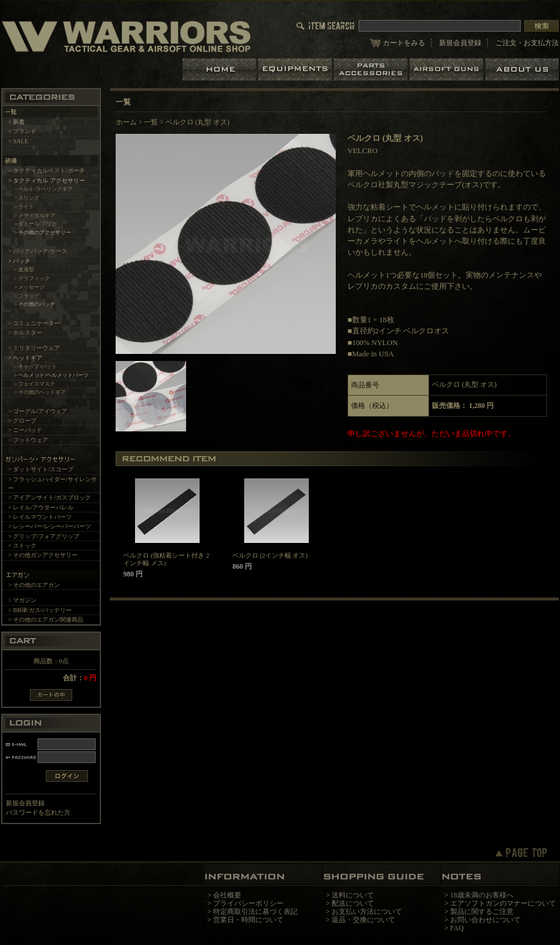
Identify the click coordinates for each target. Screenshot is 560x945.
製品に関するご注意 (482, 912)
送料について (353, 895)
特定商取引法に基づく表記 (255, 912)
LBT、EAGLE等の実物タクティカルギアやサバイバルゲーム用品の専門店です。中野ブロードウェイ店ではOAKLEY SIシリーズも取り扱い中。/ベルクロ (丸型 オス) (126, 36)
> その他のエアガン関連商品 (46, 620)
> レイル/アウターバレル (41, 507)
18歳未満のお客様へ (482, 895)
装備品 (296, 70)
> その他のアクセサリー (43, 232)
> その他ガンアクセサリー (43, 555)
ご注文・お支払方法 (527, 43)
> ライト (24, 207)
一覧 (151, 122)
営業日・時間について (248, 920)
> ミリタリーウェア (34, 348)
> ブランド (22, 131)
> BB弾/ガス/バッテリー (40, 610)
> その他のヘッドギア (40, 392)
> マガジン (22, 600)
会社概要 (227, 895)
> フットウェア (28, 440)
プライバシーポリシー (248, 903)
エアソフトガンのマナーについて (503, 903)
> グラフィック (32, 278)
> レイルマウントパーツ (40, 517)
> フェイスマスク (35, 384)
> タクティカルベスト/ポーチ (47, 171)
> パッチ (19, 261)
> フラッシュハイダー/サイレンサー (53, 484)
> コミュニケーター (34, 323)
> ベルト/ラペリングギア (43, 189)
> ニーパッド (25, 430)
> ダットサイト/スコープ (41, 469)
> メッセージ (30, 287)
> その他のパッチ (35, 304)
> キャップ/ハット (36, 366)
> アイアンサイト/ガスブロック (50, 497)
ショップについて (522, 70)
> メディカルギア (35, 215)
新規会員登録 (460, 43)
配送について (353, 903)
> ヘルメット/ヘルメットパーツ (51, 375)
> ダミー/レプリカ (36, 224)
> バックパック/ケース (38, 251)
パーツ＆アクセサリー (372, 70)
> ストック (22, 546)
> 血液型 (24, 269)
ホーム (220, 70)
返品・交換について (363, 920)
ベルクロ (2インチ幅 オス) (270, 555)
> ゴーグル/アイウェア (38, 411)
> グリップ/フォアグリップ (44, 536)
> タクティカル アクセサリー (47, 180)
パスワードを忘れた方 (38, 812)
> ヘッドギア (25, 358)
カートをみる (404, 43)
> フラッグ (27, 296)
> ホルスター (25, 333)
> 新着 (16, 122)
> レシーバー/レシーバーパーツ (50, 526)
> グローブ (22, 421)
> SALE (18, 141)
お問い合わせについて (485, 920)
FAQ (457, 928)
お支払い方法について (367, 912)
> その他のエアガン (34, 585)
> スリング (27, 198)
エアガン (448, 70)
